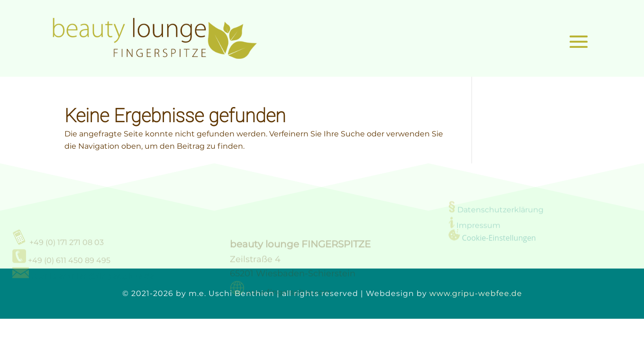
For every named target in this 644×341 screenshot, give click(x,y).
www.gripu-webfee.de (476, 293)
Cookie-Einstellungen (499, 238)
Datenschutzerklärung (500, 211)
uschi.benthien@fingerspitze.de (93, 279)
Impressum (478, 226)
